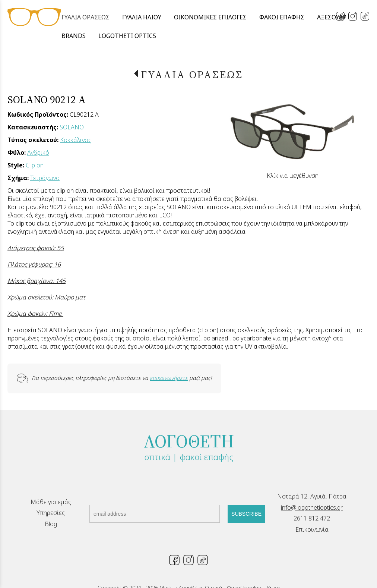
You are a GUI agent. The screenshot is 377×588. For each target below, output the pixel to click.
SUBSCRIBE (246, 514)
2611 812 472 (312, 518)
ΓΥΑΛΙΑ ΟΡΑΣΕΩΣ (192, 75)
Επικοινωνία (312, 529)
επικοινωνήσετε (169, 378)
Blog (51, 524)
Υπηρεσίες (51, 513)
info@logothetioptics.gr (312, 507)
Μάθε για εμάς (51, 502)
